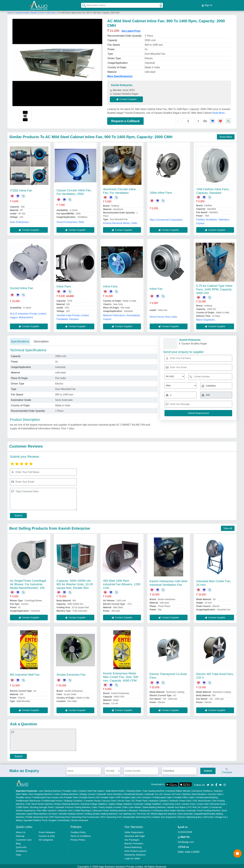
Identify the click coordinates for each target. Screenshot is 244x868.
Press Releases (47, 831)
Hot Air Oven (124, 799)
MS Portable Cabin (106, 796)
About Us (21, 831)
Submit (18, 514)
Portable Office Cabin (184, 796)
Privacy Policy (78, 838)
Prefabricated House (52, 799)
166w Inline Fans (161, 191)
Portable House (23, 796)
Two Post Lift (143, 812)
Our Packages (132, 838)
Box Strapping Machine (41, 793)
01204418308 (185, 831)
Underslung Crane (172, 803)
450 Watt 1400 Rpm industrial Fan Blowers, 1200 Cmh (122, 583)
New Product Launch (135, 850)
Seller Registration (134, 831)
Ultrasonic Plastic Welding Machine (110, 809)
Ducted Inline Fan (22, 287)
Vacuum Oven (109, 799)
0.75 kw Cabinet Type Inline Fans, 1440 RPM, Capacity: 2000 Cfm (214, 288)
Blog (18, 842)
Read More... (219, 111)
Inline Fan (156, 287)
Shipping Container (73, 799)
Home (10, 11)
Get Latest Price (131, 30)
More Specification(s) (120, 75)
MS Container (144, 796)
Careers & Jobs (47, 835)
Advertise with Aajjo (135, 835)
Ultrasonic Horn (65, 809)
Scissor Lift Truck (172, 793)
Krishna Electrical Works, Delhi (120, 222)
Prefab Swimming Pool (37, 816)
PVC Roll (192, 806)
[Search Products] (83, 5)
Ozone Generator (80, 819)
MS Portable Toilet (69, 796)
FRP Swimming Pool (60, 816)
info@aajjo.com (186, 841)
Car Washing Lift (127, 812)
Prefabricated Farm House (45, 796)
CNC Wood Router (202, 799)
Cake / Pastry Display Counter (107, 806)
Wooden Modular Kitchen (71, 812)
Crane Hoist (203, 803)
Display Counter (88, 793)
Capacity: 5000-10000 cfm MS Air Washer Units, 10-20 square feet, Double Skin (75, 583)
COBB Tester (22, 806)
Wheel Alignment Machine (164, 812)
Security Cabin (215, 793)
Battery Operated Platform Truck (32, 819)
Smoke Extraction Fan (71, 673)
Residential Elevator (134, 793)
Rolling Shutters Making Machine (101, 812)
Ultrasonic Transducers (140, 809)
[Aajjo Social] (208, 783)
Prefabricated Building (207, 796)
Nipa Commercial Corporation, (166, 218)
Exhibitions (22, 850)
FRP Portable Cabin (126, 796)
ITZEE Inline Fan (21, 189)
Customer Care (24, 838)
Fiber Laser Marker (132, 806)
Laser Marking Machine (50, 789)
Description (41, 340)
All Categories (46, 838)
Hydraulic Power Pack (180, 799)
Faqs (18, 853)
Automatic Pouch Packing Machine (203, 809)
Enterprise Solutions (135, 853)
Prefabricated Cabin (162, 796)
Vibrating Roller (134, 789)
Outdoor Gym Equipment (164, 816)
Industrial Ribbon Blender (178, 789)
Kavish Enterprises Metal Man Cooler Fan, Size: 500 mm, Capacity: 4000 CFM (121, 676)
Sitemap (20, 835)
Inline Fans (51, 11)
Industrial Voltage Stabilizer (94, 803)
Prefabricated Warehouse (28, 799)
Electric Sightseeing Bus (190, 816)
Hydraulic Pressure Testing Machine (73, 806)
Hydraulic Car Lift (154, 793)
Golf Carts (208, 816)
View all (228, 527)
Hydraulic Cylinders (158, 799)
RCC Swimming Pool (111, 816)
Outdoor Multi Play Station (92, 789)
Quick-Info (21, 846)
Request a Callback (125, 120)
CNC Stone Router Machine (39, 803)
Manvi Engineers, (206, 318)
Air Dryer (53, 812)
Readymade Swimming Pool (137, 816)
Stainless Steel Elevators (194, 793)
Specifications (20, 340)
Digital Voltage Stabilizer (121, 803)
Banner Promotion (134, 842)
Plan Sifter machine (46, 809)
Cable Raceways (83, 809)
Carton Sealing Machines (66, 793)
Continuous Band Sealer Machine (169, 809)
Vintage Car (221, 816)
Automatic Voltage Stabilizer (147, 803)
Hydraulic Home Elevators (110, 793)
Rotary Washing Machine (67, 803)
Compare (227, 770)
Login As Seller (132, 857)
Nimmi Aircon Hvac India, (164, 316)
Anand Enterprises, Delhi (70, 221)
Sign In (207, 5)
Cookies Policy (78, 831)
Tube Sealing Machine (154, 789)
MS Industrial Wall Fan (25, 673)
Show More (226, 135)
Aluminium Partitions (202, 789)
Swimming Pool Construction (85, 816)
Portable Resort (87, 796)
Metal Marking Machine (154, 806)
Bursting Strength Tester (42, 806)
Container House (92, 799)
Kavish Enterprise (122, 84)
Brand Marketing (133, 846)
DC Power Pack (140, 799)
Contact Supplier (128, 98)
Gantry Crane (189, 803)
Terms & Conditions (81, 835)
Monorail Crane (218, 803)
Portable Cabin (70, 789)
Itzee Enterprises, (20, 221)
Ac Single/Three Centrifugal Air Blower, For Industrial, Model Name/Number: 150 (28, 583)
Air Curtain (203, 806)
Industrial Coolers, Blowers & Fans (30, 11)
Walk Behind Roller (115, 789)
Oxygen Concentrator (59, 819)
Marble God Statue (176, 806)
